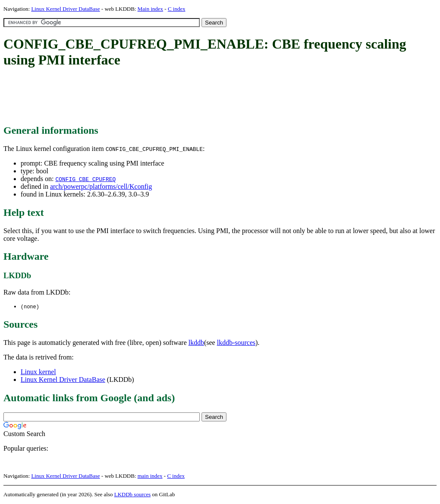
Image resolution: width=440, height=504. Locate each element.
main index (150, 476)
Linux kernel (38, 372)
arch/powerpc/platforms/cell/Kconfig (101, 186)
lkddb (196, 343)
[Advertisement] (160, 97)
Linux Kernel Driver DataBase (66, 9)
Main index (150, 9)
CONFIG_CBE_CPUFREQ (86, 179)
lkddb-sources (236, 343)
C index (176, 9)
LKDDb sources (133, 495)
